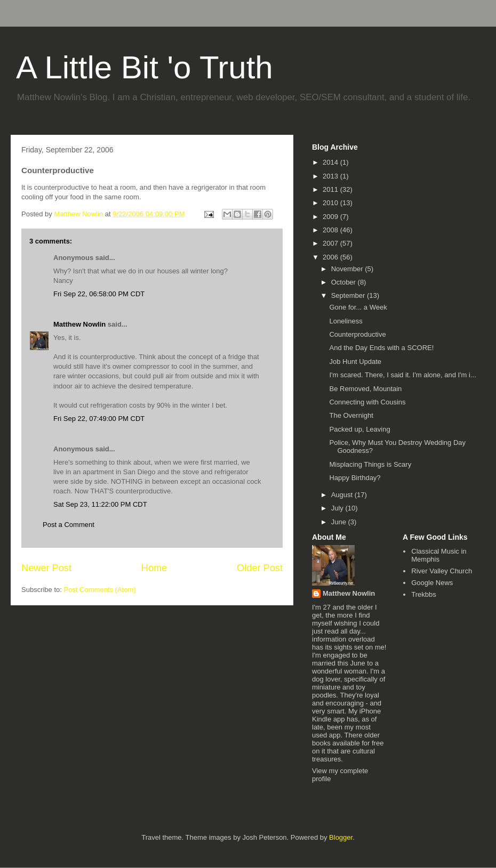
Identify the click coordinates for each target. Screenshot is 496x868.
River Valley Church (442, 571)
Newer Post (46, 568)
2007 (331, 243)
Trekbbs (423, 594)
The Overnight (351, 415)
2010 (331, 203)
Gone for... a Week (358, 307)
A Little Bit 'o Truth (145, 67)
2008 (331, 230)
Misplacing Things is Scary (370, 464)
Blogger (341, 837)
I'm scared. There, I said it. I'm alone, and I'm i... (402, 375)
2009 (331, 217)
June (340, 522)
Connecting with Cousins (367, 402)
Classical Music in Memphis (439, 555)
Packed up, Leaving (359, 429)
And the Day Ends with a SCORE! (381, 348)
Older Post (260, 568)
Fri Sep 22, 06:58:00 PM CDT (99, 294)
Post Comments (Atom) (100, 590)
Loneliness (346, 321)
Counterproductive (357, 334)
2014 (331, 162)
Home (154, 568)
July (338, 508)
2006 (331, 257)
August (343, 495)
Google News (432, 583)
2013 (331, 176)
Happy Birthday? (355, 478)
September (349, 295)
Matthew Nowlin (79, 324)
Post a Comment (69, 525)
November (348, 269)
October (345, 282)
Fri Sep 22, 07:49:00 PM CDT (99, 419)
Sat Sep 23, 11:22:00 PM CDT (100, 504)
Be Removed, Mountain (365, 389)
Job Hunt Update (355, 362)
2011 (331, 189)
